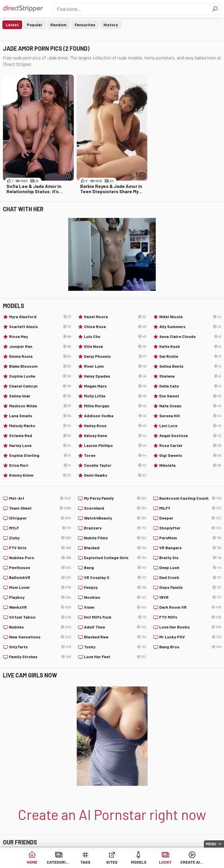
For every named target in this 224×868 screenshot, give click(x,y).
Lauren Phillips (115, 446)
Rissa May (40, 337)
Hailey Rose (115, 426)
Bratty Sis (190, 558)
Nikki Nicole (190, 317)
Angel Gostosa (190, 436)
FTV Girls (40, 548)
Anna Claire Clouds (190, 337)
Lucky (165, 862)
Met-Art (40, 498)
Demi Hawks (115, 475)
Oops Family (190, 587)
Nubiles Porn (40, 558)
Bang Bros (190, 647)
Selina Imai (40, 396)
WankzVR (40, 607)
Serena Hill (190, 416)
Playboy (40, 597)
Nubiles (40, 627)
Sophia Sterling (40, 455)
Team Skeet (40, 508)
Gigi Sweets (190, 455)
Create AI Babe (192, 862)
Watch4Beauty (115, 518)
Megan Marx (115, 386)
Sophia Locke (40, 376)
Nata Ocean (190, 406)
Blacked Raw (115, 637)
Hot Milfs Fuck (115, 617)
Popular (35, 25)
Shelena (190, 376)
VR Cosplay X (115, 578)
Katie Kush (190, 346)
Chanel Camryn (40, 386)
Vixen (115, 607)
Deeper (190, 518)
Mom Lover (40, 587)
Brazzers (115, 528)
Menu (211, 844)
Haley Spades (115, 376)
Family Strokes (40, 657)
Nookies (115, 597)
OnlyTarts (40, 647)
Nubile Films (115, 538)
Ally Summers (190, 327)
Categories (58, 862)
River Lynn (115, 366)
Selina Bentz (190, 366)
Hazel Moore (115, 317)
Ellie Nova (115, 346)
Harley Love (40, 446)
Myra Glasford (40, 317)
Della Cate (190, 386)
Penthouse (40, 568)
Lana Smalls (40, 416)
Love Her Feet (115, 657)
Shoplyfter (190, 528)
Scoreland (115, 508)
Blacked (115, 548)
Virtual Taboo (40, 617)
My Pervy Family (115, 498)
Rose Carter (190, 446)
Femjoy (115, 587)
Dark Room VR (190, 607)
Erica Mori (40, 465)
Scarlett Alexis (40, 327)
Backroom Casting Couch (190, 498)
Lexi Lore (190, 426)
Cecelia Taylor (115, 465)
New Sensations (40, 637)
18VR (190, 597)
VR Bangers (190, 548)
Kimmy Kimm (40, 475)
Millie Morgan (115, 406)
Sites (112, 862)
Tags (85, 862)
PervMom (190, 538)
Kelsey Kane (115, 436)
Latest (12, 25)
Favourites (85, 25)
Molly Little (115, 396)
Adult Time (115, 627)
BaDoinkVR (40, 578)
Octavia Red (40, 436)
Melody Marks (40, 426)
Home (32, 862)
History (111, 25)
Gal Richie (190, 356)
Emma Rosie (40, 356)
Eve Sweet (190, 396)
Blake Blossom (40, 366)
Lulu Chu (115, 337)
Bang (115, 568)
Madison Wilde (40, 406)
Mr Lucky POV (190, 637)
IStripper (40, 518)
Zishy (40, 538)
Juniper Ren (40, 346)
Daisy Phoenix (115, 356)
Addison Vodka (115, 416)
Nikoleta (190, 465)
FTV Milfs (190, 617)
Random (58, 25)
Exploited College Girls (115, 558)
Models (139, 862)
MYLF (40, 528)
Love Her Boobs (190, 627)
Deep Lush (190, 568)
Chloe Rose (115, 327)
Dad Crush (190, 578)
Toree (115, 455)
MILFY (190, 508)
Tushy (115, 647)
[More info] (69, 176)
